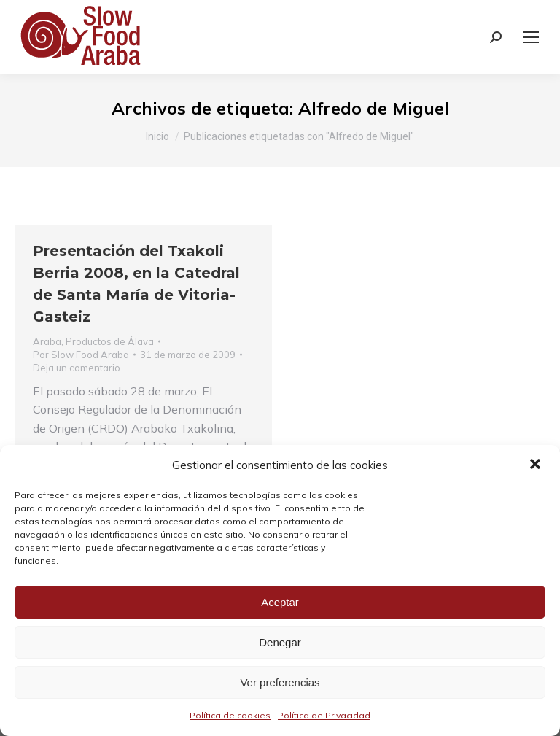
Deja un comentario (77, 368)
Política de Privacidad (324, 715)
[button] (537, 465)
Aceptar (280, 602)
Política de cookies (230, 715)
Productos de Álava (110, 341)
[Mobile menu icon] (531, 37)
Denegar (280, 642)
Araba (47, 341)
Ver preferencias (280, 682)
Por (81, 355)
